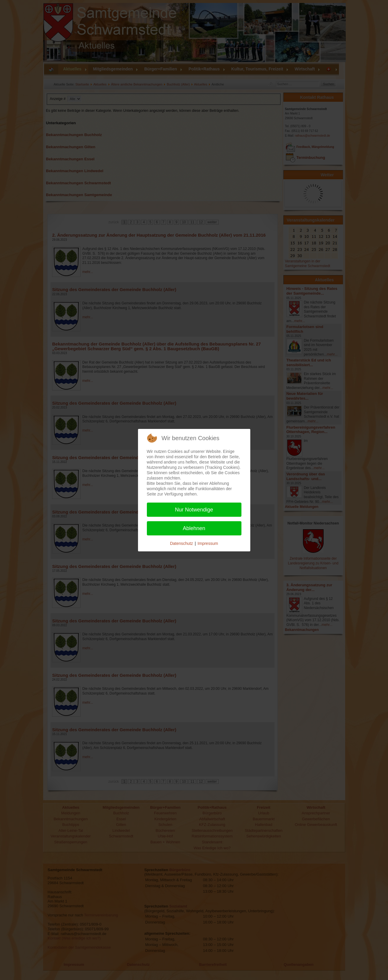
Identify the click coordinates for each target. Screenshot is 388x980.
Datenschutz (181, 543)
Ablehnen (194, 528)
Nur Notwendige (194, 510)
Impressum (208, 543)
